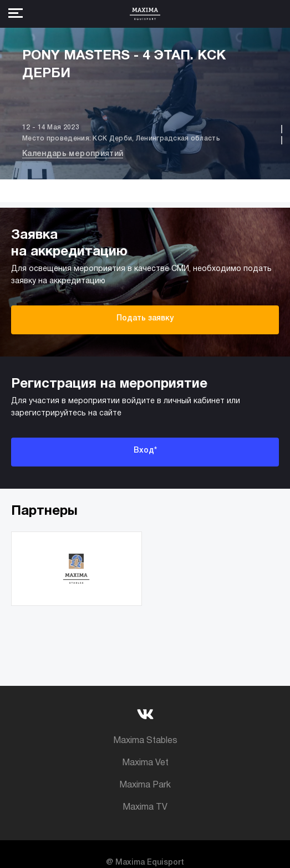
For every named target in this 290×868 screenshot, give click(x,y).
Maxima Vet (145, 763)
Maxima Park (145, 785)
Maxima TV (145, 807)
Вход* (145, 451)
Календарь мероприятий (73, 154)
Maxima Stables (145, 741)
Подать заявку (145, 318)
